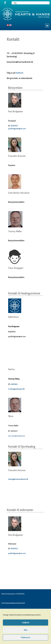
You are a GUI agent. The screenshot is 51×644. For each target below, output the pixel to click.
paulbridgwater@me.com (17, 129)
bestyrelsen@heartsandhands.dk (15, 603)
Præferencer (26, 637)
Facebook (19, 73)
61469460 (14, 384)
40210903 (14, 126)
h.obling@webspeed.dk (16, 389)
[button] (47, 26)
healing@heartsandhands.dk (18, 479)
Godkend (26, 623)
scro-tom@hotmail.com (17, 436)
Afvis (26, 630)
